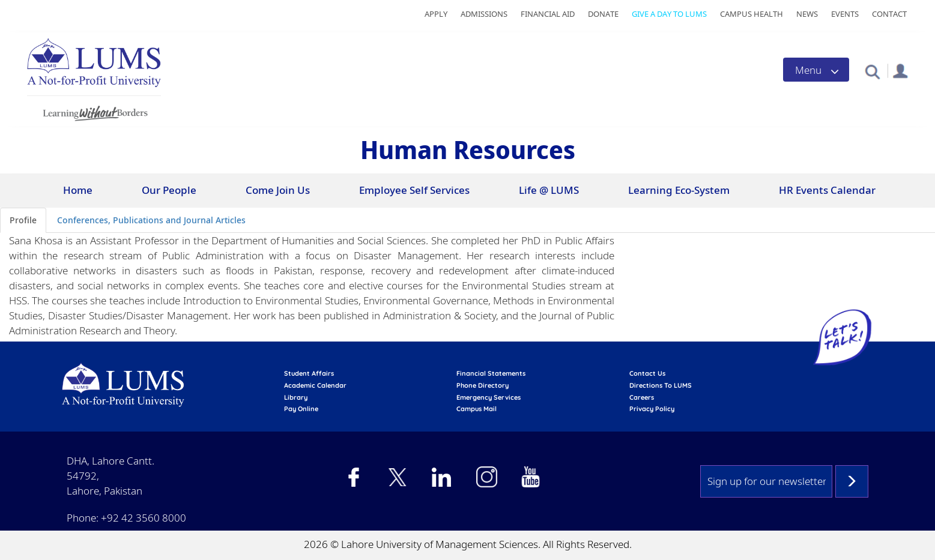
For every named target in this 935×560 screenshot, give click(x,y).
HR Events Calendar (827, 190)
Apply (436, 14)
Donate (603, 14)
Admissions (484, 14)
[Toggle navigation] (816, 70)
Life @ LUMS (549, 190)
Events (845, 14)
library (296, 397)
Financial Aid (548, 14)
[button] (872, 71)
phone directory (483, 385)
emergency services (489, 397)
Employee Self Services (414, 190)
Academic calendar (315, 385)
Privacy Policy (652, 409)
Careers (642, 397)
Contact (889, 14)
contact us (647, 373)
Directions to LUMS (661, 385)
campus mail (477, 409)
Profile (23, 220)
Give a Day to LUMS (669, 14)
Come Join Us (278, 190)
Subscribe (852, 481)
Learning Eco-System (679, 190)
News (807, 14)
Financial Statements (491, 373)
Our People (169, 190)
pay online (301, 409)
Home (78, 190)
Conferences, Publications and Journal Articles (151, 220)
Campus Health (752, 14)
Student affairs (309, 373)
